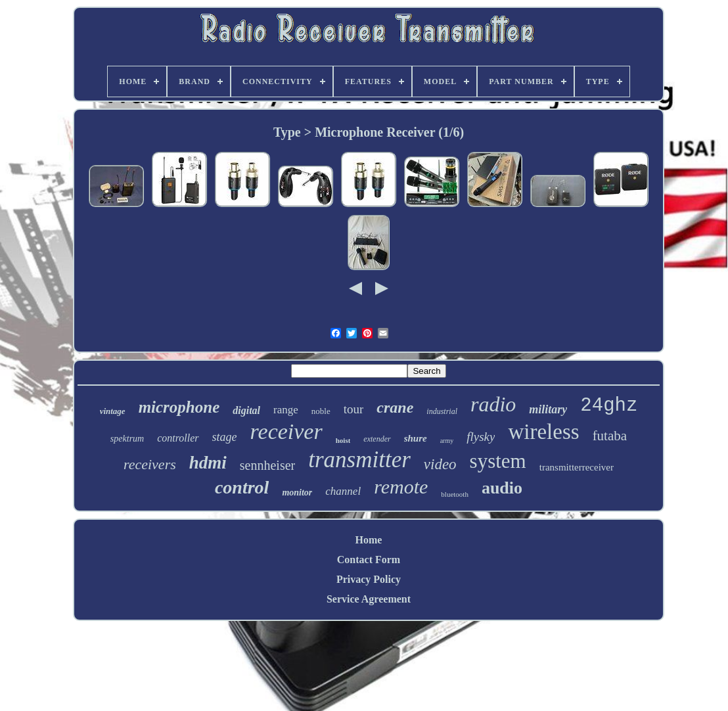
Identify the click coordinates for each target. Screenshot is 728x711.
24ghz (609, 406)
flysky (481, 437)
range (286, 410)
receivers (150, 464)
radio (493, 404)
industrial (442, 411)
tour (354, 409)
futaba (610, 436)
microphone (179, 407)
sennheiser (267, 465)
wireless (543, 432)
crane (395, 407)
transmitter (359, 460)
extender (377, 439)
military (548, 409)
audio (502, 488)
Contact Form (369, 560)
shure (416, 438)
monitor (297, 493)
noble (321, 411)
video (440, 464)
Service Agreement (369, 599)
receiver (286, 431)
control (242, 487)
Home (369, 540)
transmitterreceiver (577, 467)
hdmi (208, 463)
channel (343, 491)
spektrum (127, 439)
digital (246, 410)
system (498, 461)
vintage (113, 411)
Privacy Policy (369, 579)
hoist (343, 440)
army (447, 441)
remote (401, 487)
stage (225, 437)
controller (178, 438)
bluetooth (455, 494)
